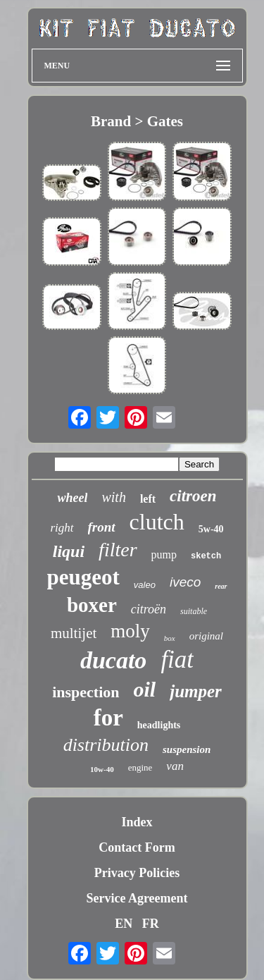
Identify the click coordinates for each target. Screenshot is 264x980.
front (102, 527)
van (175, 766)
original (206, 636)
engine (140, 767)
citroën (149, 609)
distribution (106, 745)
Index (137, 822)
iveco (185, 582)
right (62, 528)
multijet (74, 633)
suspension (187, 749)
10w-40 (102, 769)
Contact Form (137, 847)
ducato (113, 660)
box (170, 638)
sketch (206, 556)
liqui (69, 551)
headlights (159, 725)
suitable (194, 611)
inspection (86, 692)
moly (130, 631)
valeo (145, 585)
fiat (177, 660)
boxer (92, 605)
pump (164, 555)
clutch (157, 522)
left (148, 499)
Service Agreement (137, 898)
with (113, 497)
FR (151, 924)
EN (124, 924)
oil (145, 689)
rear (221, 586)
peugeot (83, 577)
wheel (72, 498)
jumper (196, 691)
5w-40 (211, 529)
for (108, 718)
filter (118, 550)
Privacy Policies (137, 873)
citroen (193, 496)
